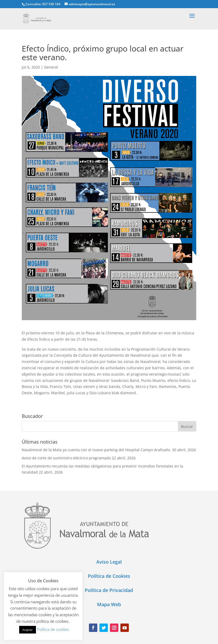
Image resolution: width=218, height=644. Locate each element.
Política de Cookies (109, 576)
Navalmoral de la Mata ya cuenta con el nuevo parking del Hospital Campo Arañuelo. (96, 450)
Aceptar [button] (28, 630)
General (51, 67)
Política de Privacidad (109, 590)
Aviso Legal (109, 562)
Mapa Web (109, 604)
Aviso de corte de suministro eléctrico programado (66, 458)
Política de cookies (53, 629)
